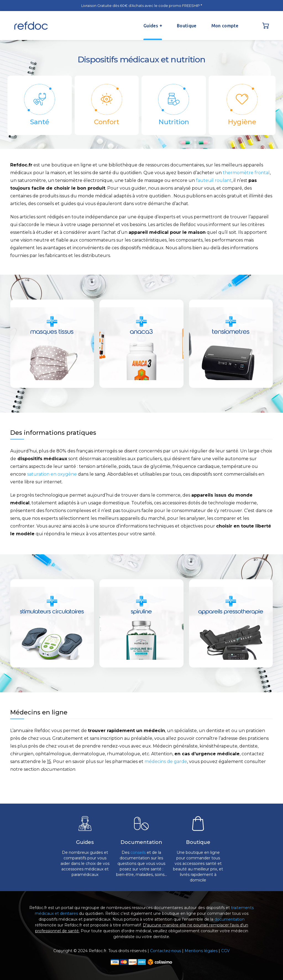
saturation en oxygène (52, 474)
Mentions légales (201, 951)
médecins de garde (166, 762)
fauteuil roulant (214, 180)
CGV (225, 951)
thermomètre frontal (246, 173)
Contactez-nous (166, 951)
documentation (230, 919)
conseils (138, 852)
